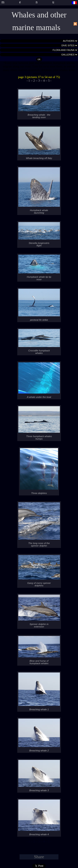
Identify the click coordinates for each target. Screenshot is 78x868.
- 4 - (44, 81)
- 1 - (29, 81)
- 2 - (34, 81)
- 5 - (49, 81)
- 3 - (39, 81)
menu (35, 2)
